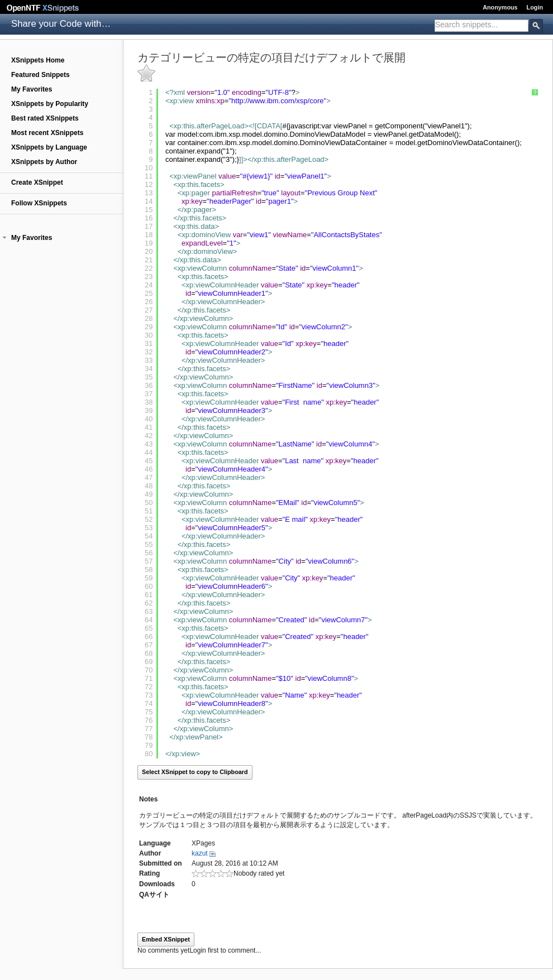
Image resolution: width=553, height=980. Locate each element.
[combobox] (482, 26)
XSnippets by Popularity (50, 104)
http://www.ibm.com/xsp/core (277, 101)
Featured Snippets (40, 75)
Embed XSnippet (166, 939)
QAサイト (154, 895)
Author (150, 853)
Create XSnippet (37, 182)
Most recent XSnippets (47, 133)
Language (155, 843)
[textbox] (482, 25)
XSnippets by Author (44, 162)
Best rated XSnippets (45, 118)
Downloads (157, 884)
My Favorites (32, 89)
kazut (200, 853)
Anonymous (500, 7)
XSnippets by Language (49, 147)
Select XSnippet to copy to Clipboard (195, 772)
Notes (148, 799)
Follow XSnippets (39, 203)
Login (535, 7)
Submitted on (161, 863)
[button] (4, 238)
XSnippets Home (38, 60)
